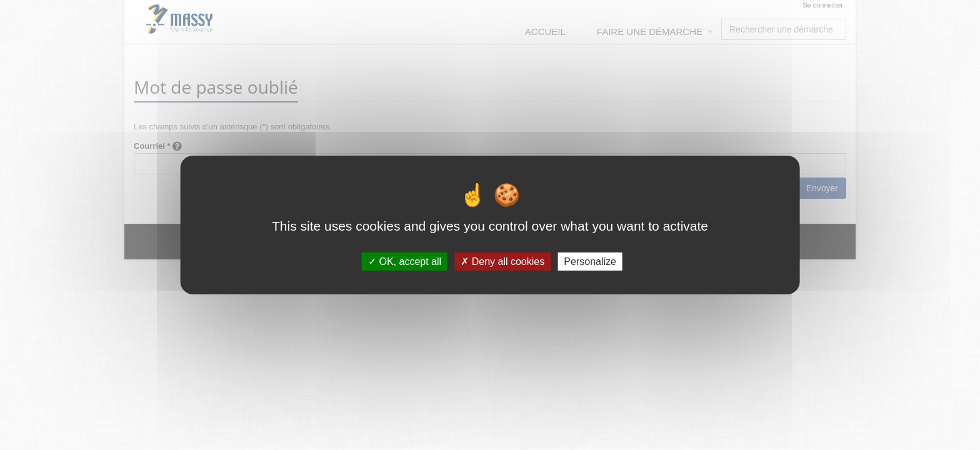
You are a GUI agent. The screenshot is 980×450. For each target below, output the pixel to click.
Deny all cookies (502, 262)
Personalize (590, 262)
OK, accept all (405, 262)
